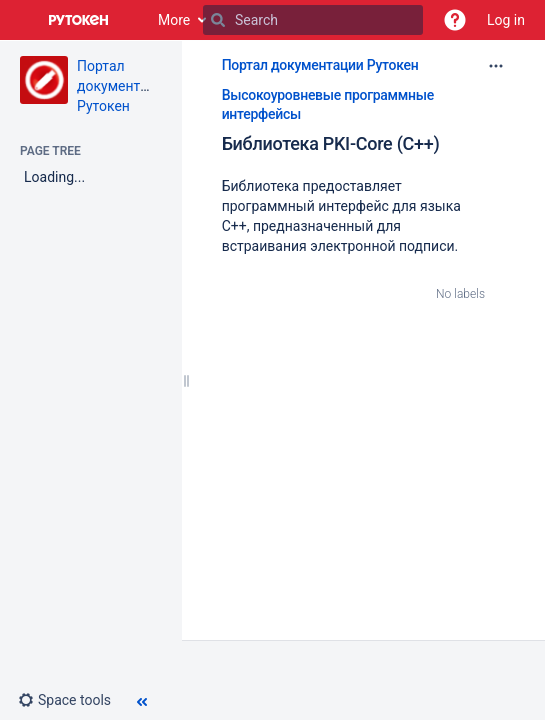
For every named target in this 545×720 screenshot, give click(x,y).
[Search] (218, 20)
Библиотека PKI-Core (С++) (331, 143)
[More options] (496, 66)
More (174, 20)
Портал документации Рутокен (124, 86)
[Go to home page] (79, 20)
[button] (455, 20)
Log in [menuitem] (506, 20)
